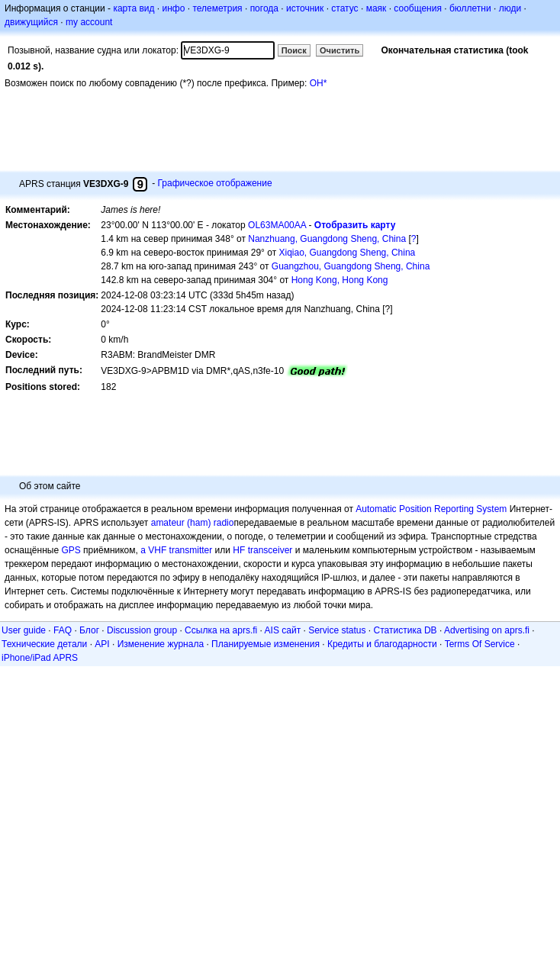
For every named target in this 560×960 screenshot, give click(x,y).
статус (344, 8)
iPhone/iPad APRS (40, 658)
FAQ (63, 630)
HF (239, 550)
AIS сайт (283, 630)
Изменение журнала (161, 644)
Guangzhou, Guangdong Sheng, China (351, 266)
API (102, 644)
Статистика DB (406, 630)
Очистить (340, 50)
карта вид (134, 8)
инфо (173, 8)
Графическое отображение (214, 183)
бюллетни (470, 8)
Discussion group (142, 630)
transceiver (270, 550)
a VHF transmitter (176, 550)
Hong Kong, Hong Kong (340, 280)
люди (510, 8)
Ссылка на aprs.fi (221, 630)
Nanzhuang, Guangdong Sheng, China (327, 239)
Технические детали (44, 644)
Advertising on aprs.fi (487, 630)
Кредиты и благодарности (382, 644)
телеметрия (217, 8)
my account (89, 22)
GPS (71, 550)
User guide (24, 630)
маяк (377, 8)
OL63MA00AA (277, 225)
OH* (319, 83)
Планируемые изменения (266, 644)
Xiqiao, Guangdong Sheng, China (347, 253)
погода (264, 8)
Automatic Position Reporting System (431, 509)
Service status (337, 630)
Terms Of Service (480, 644)
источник (305, 8)
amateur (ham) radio (193, 523)
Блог (89, 630)
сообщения (418, 8)
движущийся (31, 22)
